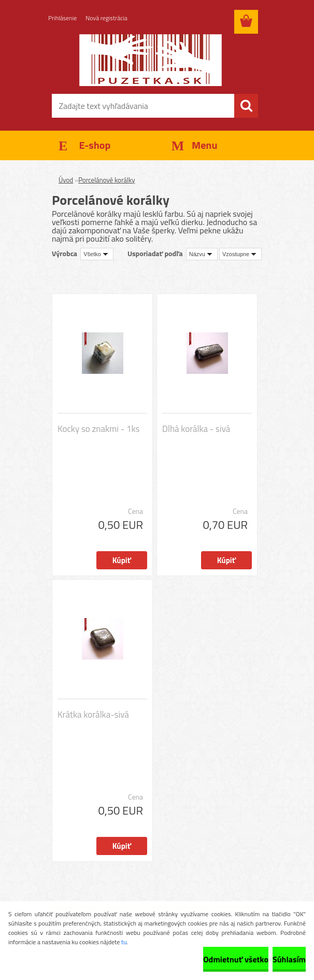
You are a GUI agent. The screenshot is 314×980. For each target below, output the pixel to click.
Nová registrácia (106, 18)
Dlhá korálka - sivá (196, 429)
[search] (246, 106)
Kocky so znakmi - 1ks (98, 429)
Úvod (66, 180)
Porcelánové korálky (106, 180)
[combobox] (202, 254)
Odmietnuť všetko (236, 959)
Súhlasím (289, 959)
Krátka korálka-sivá (93, 715)
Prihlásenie (62, 18)
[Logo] (151, 60)
